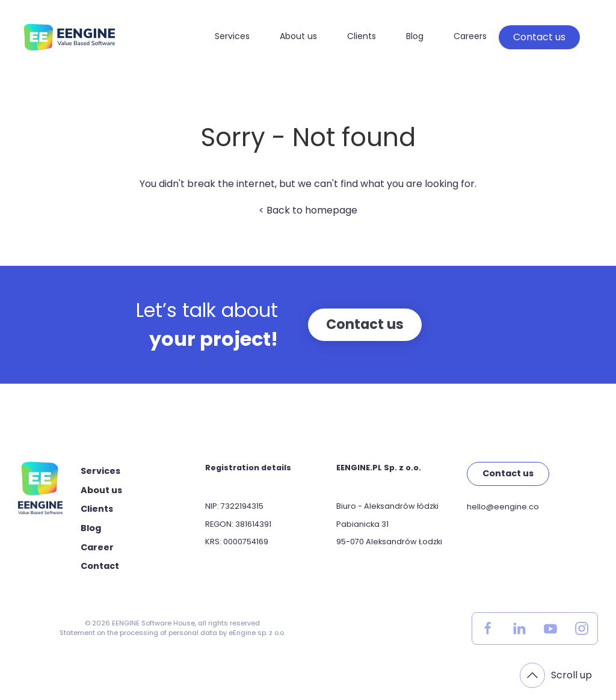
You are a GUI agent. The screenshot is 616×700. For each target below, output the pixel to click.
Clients (362, 36)
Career (97, 547)
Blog (415, 36)
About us (298, 36)
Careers (470, 36)
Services (232, 36)
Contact (100, 566)
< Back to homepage (308, 210)
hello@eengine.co (503, 507)
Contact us (539, 37)
